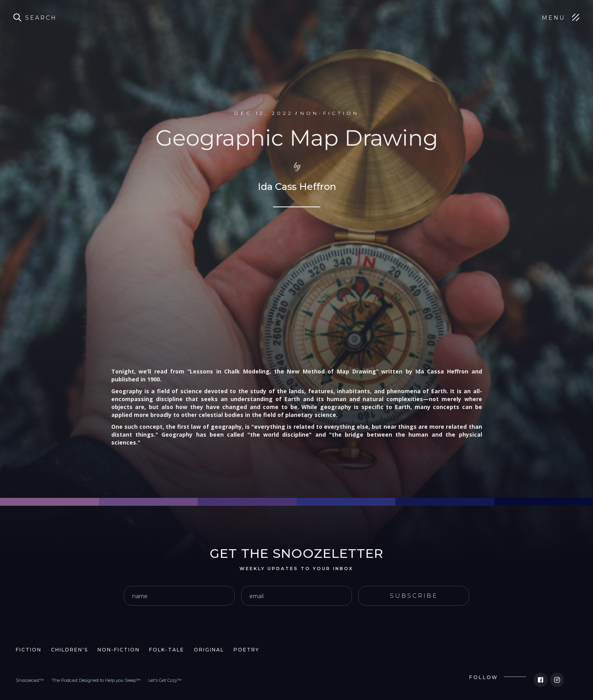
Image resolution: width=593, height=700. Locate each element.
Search (41, 18)
